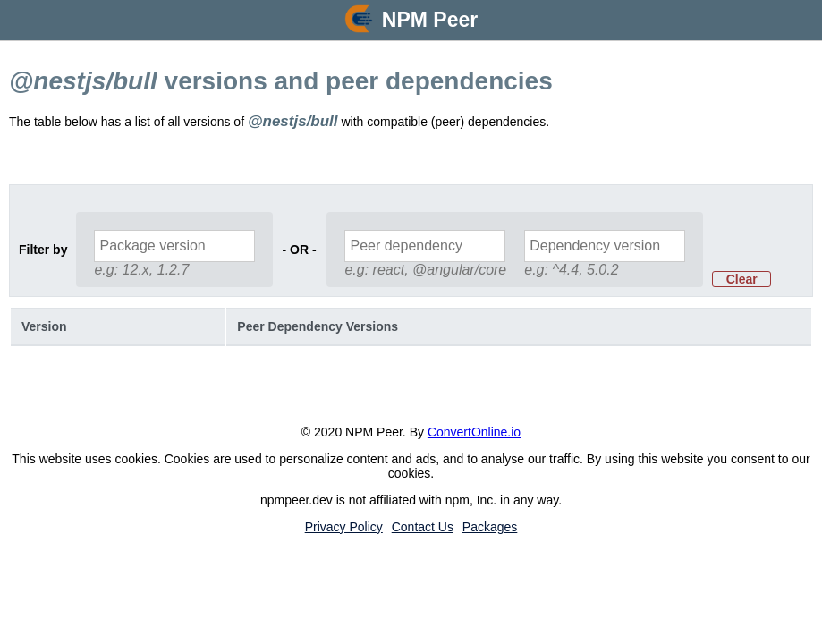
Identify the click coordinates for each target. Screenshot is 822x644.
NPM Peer (430, 20)
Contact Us (423, 527)
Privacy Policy (344, 527)
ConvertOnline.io (474, 432)
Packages (490, 527)
